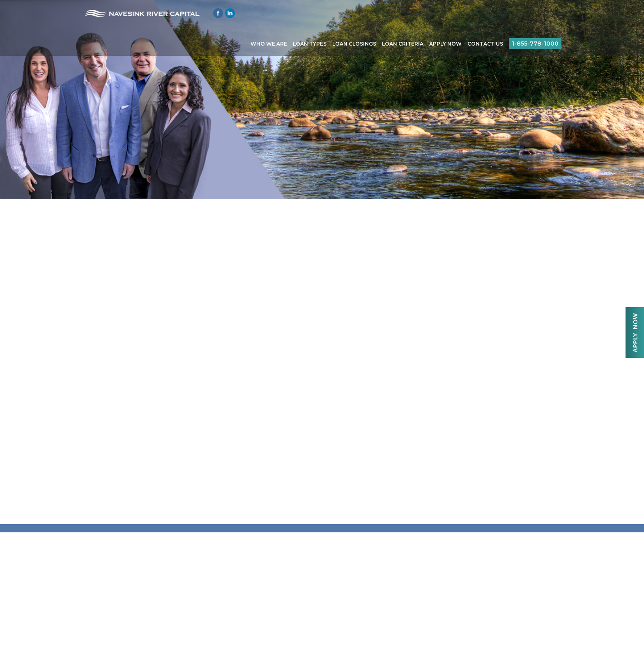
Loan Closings (354, 44)
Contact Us (485, 44)
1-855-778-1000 (535, 44)
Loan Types (310, 44)
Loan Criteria (403, 44)
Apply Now (445, 44)
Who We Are (269, 44)
